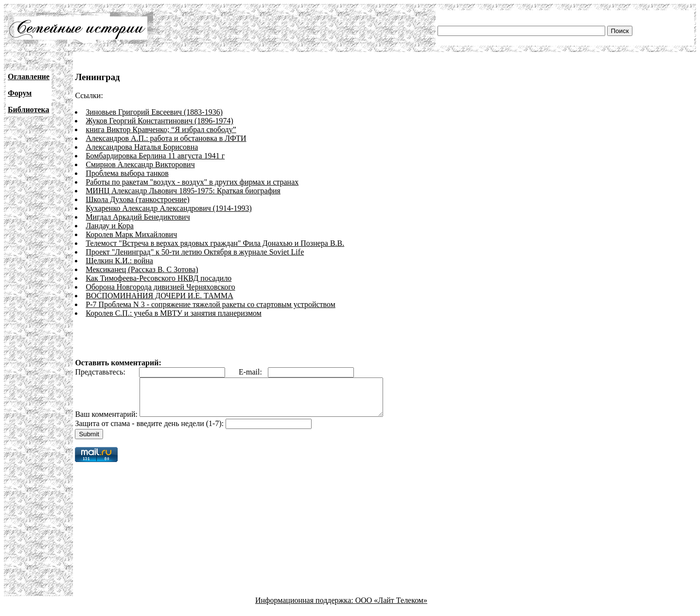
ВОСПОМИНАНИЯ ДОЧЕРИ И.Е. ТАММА (159, 296)
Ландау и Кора (109, 226)
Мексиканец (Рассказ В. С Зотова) (142, 269)
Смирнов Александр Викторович (140, 164)
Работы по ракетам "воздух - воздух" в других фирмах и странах (192, 182)
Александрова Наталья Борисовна (142, 147)
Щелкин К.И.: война (119, 261)
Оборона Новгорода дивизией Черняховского (160, 287)
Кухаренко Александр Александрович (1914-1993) (168, 208)
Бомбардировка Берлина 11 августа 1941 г (155, 156)
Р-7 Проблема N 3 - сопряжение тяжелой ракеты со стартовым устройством (210, 304)
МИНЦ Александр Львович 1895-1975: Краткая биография (183, 191)
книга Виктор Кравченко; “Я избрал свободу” (161, 129)
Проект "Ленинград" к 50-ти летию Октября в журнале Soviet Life (195, 252)
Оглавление (29, 77)
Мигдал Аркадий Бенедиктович (138, 217)
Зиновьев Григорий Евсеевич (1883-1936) (154, 112)
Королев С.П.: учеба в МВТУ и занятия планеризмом (173, 313)
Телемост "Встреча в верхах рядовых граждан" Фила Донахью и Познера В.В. (215, 243)
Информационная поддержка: (305, 607)
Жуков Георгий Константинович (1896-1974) (159, 121)
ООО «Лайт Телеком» (391, 607)
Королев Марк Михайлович (131, 234)
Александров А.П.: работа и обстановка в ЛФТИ (166, 138)
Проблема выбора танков (127, 173)
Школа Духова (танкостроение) (137, 199)
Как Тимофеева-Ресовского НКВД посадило (158, 278)
